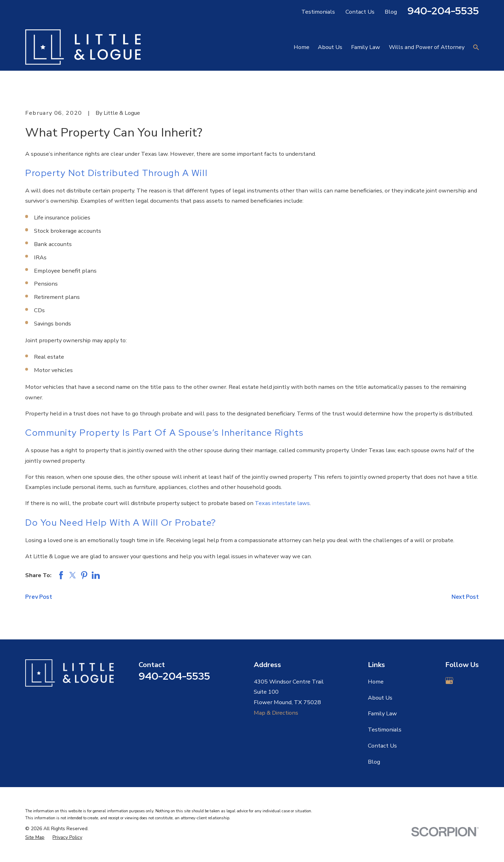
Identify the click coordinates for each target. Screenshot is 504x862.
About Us (380, 698)
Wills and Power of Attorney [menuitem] (427, 47)
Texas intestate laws (282, 503)
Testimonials (318, 12)
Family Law (382, 713)
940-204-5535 (443, 11)
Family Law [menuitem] (366, 47)
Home (376, 682)
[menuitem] (35, 838)
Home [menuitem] (302, 47)
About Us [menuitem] (330, 47)
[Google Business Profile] (449, 681)
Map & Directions (276, 713)
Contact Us (360, 12)
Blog (391, 12)
